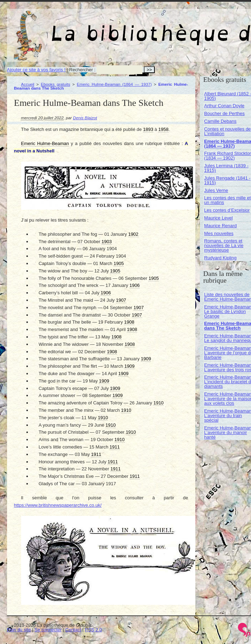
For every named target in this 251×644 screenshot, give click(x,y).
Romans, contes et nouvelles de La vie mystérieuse (224, 245)
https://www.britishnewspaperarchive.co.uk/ (58, 505)
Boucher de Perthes (224, 113)
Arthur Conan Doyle (224, 106)
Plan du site (19, 630)
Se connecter (48, 630)
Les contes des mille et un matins (227, 200)
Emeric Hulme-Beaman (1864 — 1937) (114, 84)
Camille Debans (220, 121)
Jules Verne (216, 190)
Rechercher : (82, 70)
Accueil (28, 84)
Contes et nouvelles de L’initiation (227, 131)
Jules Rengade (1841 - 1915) (227, 180)
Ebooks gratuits (56, 84)
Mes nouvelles (219, 233)
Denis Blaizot (85, 118)
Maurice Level (218, 218)
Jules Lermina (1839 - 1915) (226, 168)
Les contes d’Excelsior (227, 210)
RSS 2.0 (93, 630)
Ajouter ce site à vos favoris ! (36, 70)
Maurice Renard (221, 226)
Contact (73, 630)
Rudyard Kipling (220, 258)
